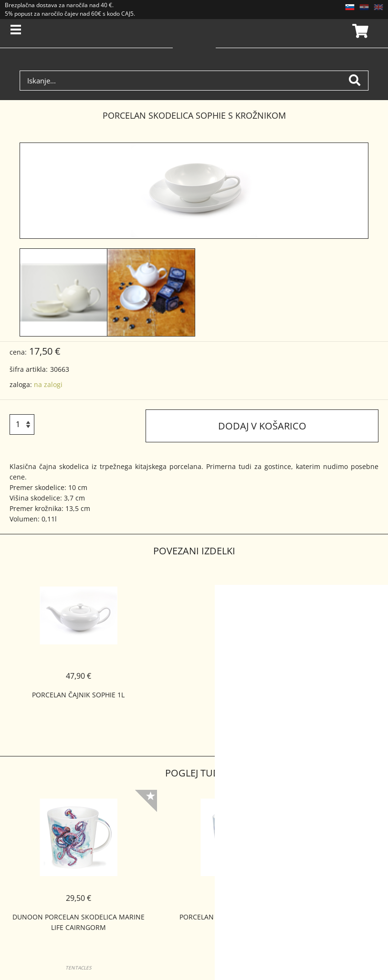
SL (350, 7)
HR (364, 7)
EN (378, 7)
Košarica (359, 31)
